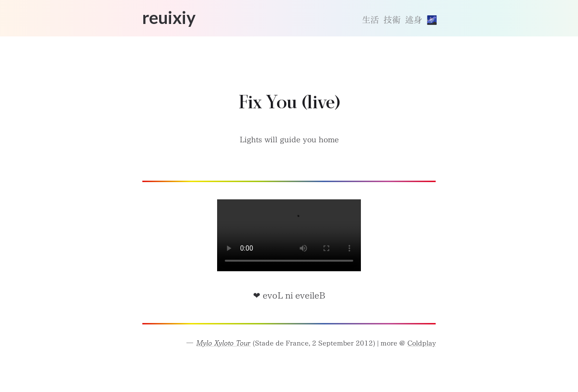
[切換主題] (431, 20)
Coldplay (422, 343)
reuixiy (169, 17)
